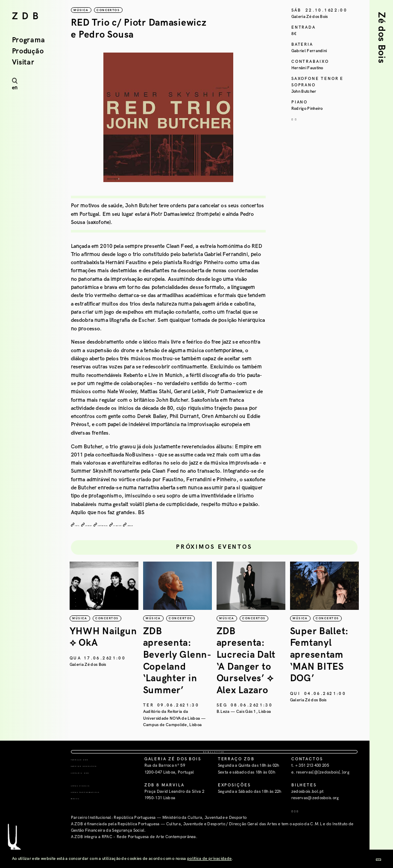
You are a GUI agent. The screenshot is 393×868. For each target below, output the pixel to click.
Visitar (23, 63)
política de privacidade (209, 859)
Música (81, 825)
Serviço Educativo (98, 792)
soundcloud (218, 525)
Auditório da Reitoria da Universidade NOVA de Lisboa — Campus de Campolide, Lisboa (243, 728)
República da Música (85, 675)
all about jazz (186, 525)
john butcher (109, 525)
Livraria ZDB (89, 799)
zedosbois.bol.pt (308, 818)
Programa (29, 40)
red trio (82, 525)
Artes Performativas (101, 818)
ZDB (27, 17)
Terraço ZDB (89, 786)
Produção (28, 51)
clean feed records (147, 525)
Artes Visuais (90, 812)
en (15, 88)
